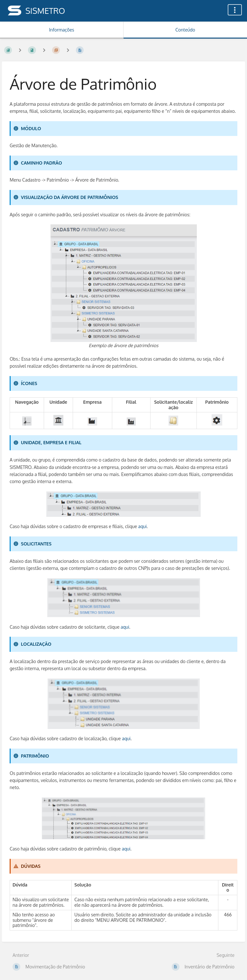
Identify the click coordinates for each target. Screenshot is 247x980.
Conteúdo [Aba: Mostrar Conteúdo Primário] (185, 30)
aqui (143, 526)
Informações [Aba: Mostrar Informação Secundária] (61, 30)
